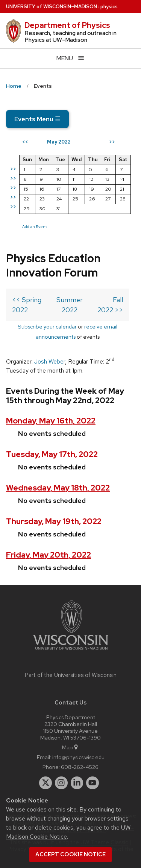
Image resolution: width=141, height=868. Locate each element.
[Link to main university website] (71, 651)
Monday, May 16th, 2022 (51, 421)
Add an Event (35, 226)
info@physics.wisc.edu (78, 757)
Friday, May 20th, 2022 (49, 555)
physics (109, 7)
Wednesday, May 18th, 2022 (58, 488)
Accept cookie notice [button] (70, 854)
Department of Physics (67, 25)
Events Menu (37, 119)
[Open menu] (70, 58)
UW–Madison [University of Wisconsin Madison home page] (52, 7)
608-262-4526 (80, 767)
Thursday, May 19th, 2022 (54, 521)
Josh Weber (50, 361)
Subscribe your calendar (47, 326)
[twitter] (45, 783)
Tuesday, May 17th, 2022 (52, 454)
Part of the (71, 675)
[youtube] (92, 783)
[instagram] (61, 783)
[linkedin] (77, 783)
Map (70, 747)
